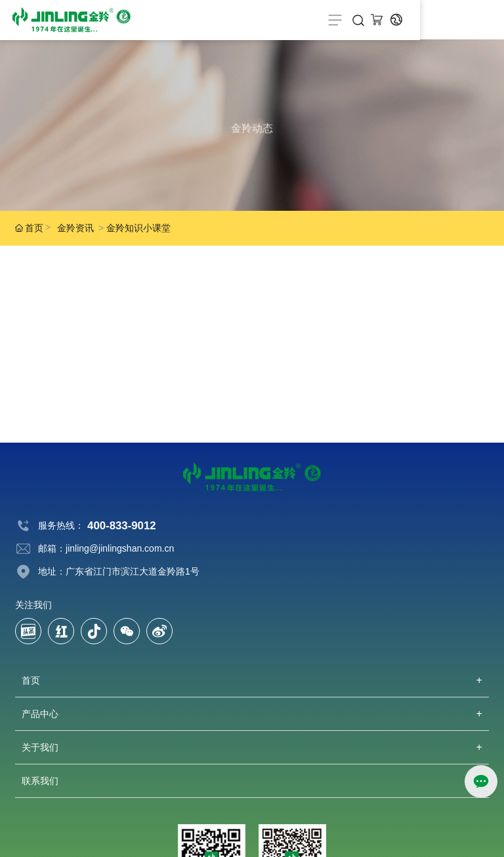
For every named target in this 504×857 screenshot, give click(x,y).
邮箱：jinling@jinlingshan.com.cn (106, 548)
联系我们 (40, 781)
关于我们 (40, 747)
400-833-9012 (122, 526)
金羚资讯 (75, 228)
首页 (31, 680)
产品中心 (40, 714)
